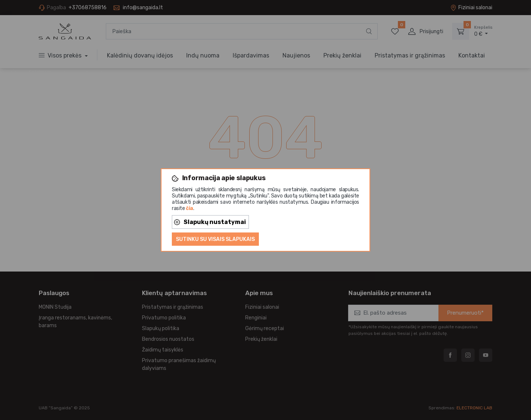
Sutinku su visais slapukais (215, 239)
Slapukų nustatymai (210, 222)
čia (190, 208)
